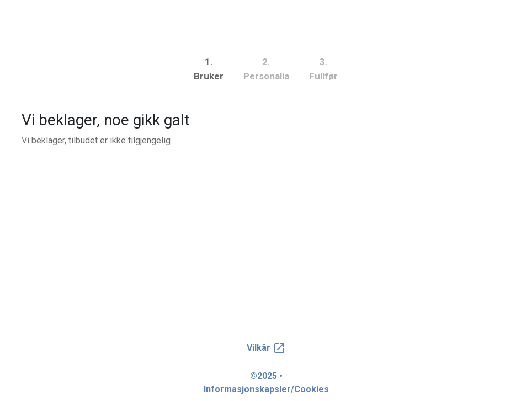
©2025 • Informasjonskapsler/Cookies (266, 383)
